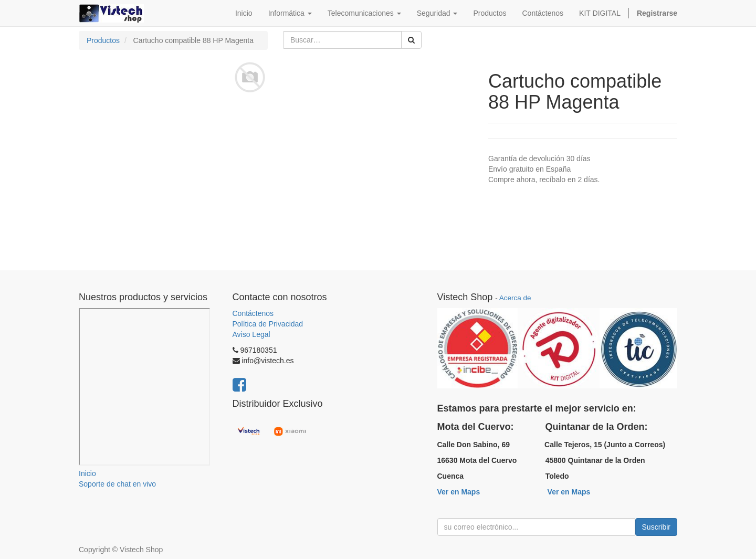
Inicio (87, 473)
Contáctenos (253, 313)
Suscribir (656, 527)
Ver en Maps (459, 492)
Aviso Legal (251, 334)
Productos (103, 40)
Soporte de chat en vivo (117, 484)
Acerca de (515, 298)
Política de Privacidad (268, 324)
